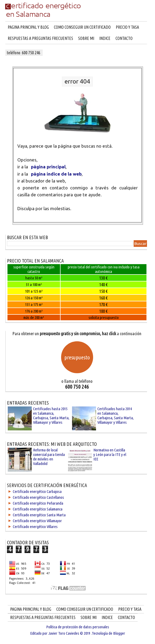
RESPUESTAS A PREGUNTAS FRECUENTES (40, 38)
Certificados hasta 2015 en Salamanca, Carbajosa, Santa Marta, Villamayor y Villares (51, 416)
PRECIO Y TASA (127, 27)
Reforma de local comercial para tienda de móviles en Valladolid (49, 457)
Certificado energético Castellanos (38, 497)
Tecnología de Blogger (108, 633)
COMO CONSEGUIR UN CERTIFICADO (82, 27)
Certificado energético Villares (35, 527)
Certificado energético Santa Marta (39, 515)
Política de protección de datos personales (78, 627)
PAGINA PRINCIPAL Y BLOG (28, 27)
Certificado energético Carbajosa (37, 491)
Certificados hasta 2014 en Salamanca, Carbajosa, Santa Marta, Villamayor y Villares (116, 416)
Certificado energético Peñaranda (38, 503)
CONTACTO (124, 38)
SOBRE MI (86, 38)
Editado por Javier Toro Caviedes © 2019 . (61, 633)
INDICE (105, 38)
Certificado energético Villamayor (37, 521)
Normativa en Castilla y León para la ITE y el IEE (110, 454)
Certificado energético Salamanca (38, 509)
